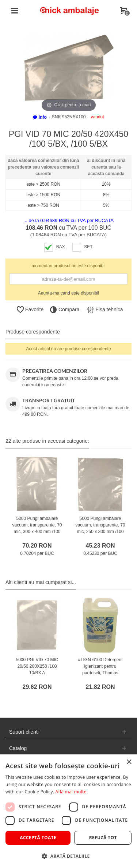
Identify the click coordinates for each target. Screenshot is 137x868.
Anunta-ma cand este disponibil (68, 293)
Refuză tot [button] (103, 838)
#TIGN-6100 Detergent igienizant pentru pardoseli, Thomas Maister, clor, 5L (100, 670)
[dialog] (68, 811)
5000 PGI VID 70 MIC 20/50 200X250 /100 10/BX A (37, 666)
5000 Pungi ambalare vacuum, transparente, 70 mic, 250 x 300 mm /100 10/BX (100, 528)
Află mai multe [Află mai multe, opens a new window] (71, 792)
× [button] (129, 762)
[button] (68, 856)
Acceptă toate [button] (38, 838)
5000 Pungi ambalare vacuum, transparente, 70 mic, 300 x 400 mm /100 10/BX (37, 528)
